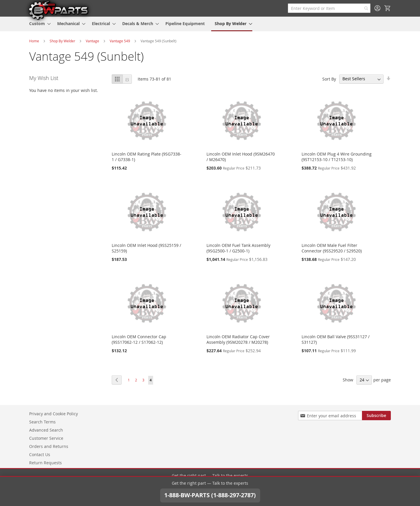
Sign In (377, 8)
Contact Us (40, 454)
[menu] (210, 24)
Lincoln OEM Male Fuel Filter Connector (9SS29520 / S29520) (332, 248)
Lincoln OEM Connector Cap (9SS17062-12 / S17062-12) (139, 339)
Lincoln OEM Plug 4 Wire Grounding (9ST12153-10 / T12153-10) (337, 157)
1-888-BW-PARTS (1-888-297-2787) (210, 487)
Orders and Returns (49, 446)
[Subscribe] (376, 416)
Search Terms (42, 422)
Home (34, 41)
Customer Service (46, 438)
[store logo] (58, 10)
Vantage (92, 41)
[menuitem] (38, 23)
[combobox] (329, 8)
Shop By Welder (62, 41)
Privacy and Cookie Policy (54, 414)
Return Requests (45, 463)
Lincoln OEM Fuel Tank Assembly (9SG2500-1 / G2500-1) (238, 248)
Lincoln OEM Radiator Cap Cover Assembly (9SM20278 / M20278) (238, 339)
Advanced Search (46, 430)
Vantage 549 (120, 41)
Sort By (329, 79)
